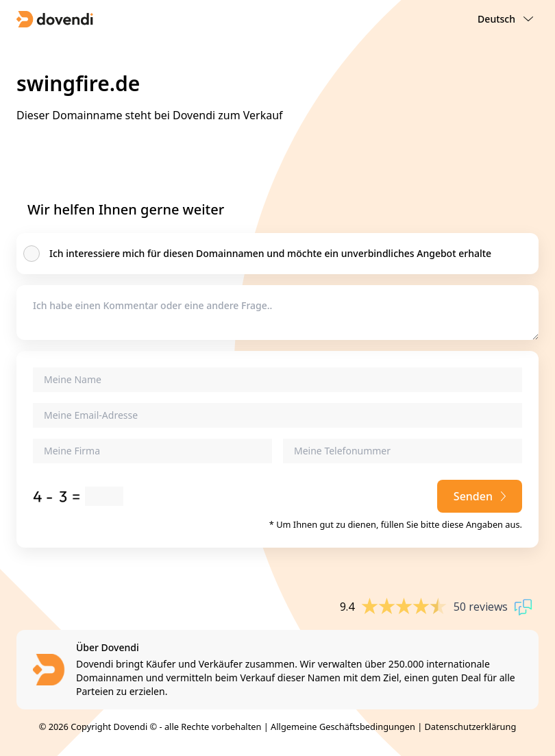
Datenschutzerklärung (471, 727)
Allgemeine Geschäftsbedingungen (343, 727)
